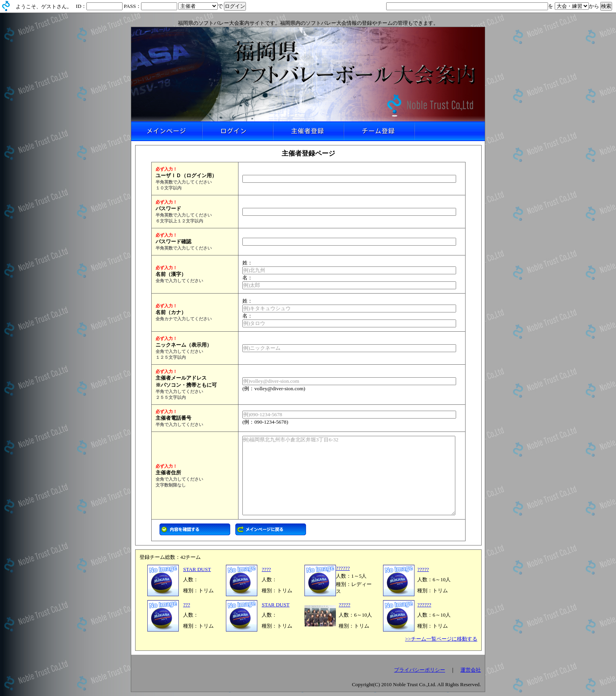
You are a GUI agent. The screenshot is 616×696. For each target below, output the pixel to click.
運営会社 (471, 670)
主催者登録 (308, 131)
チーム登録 (379, 131)
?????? (343, 568)
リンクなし (449, 131)
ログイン (237, 131)
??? (187, 605)
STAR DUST (197, 569)
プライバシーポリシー (420, 670)
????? (423, 569)
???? (266, 569)
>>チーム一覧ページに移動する (441, 639)
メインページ (167, 131)
